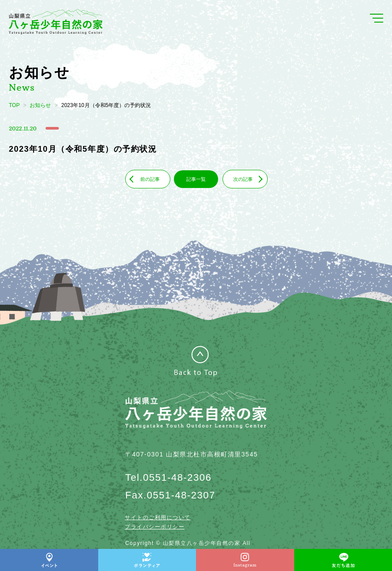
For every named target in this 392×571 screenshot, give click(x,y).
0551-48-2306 (177, 477)
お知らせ (40, 105)
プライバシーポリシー (155, 527)
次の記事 (243, 179)
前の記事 (150, 179)
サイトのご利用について (158, 517)
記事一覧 (196, 179)
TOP (14, 105)
